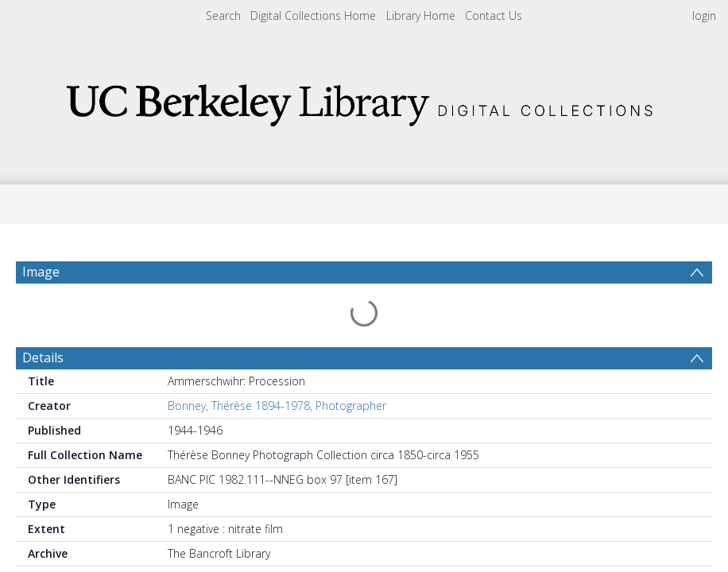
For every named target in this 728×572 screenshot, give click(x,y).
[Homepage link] (364, 100)
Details (43, 327)
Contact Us (494, 15)
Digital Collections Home (313, 15)
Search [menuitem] (223, 15)
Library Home (421, 15)
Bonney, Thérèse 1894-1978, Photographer (277, 375)
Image (41, 272)
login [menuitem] (704, 15)
